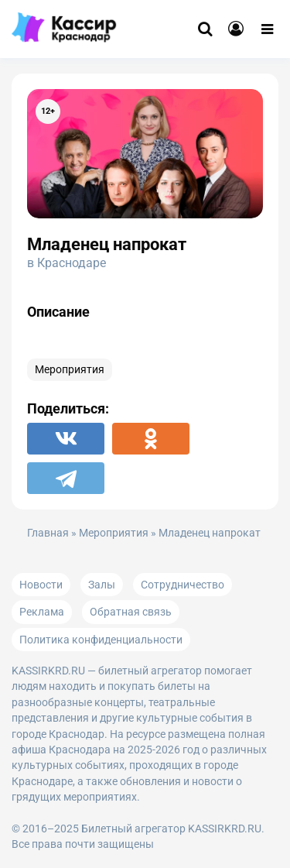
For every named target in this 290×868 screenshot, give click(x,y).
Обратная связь (131, 612)
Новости (41, 585)
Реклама (42, 612)
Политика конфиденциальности (101, 640)
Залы (102, 585)
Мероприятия (70, 370)
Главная (48, 533)
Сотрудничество (183, 585)
